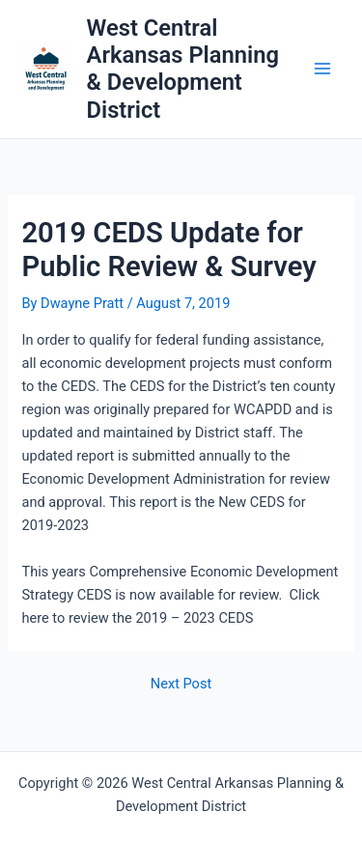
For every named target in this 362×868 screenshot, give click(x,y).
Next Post (181, 684)
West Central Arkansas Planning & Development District (183, 69)
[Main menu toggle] (322, 70)
